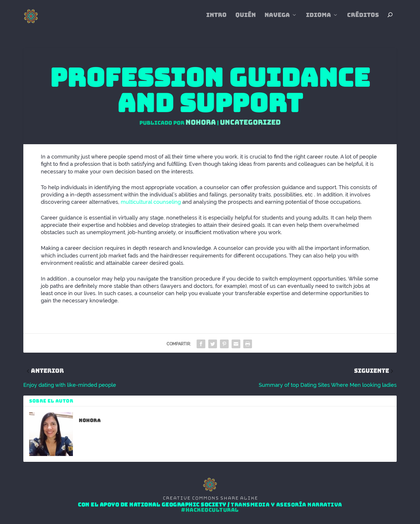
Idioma (318, 19)
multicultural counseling (151, 202)
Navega (277, 19)
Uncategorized (250, 122)
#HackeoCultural (210, 510)
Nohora (201, 122)
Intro (216, 19)
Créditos (363, 19)
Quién (246, 19)
